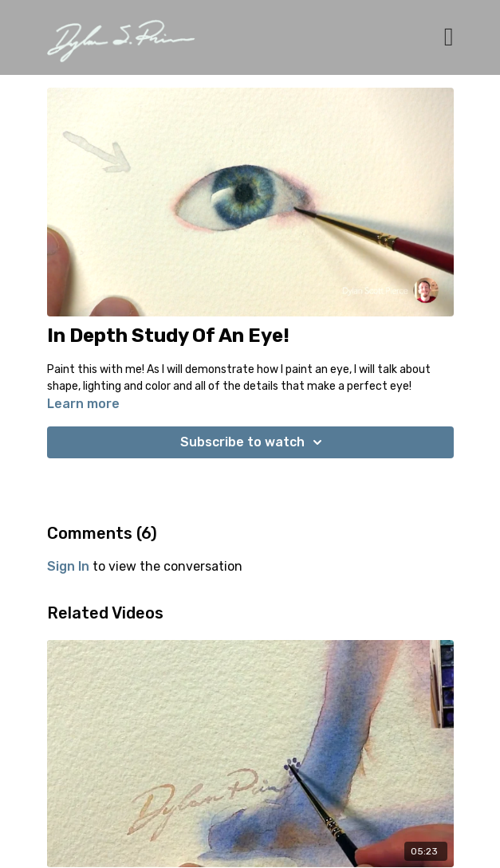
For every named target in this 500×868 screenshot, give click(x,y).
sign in (68, 566)
